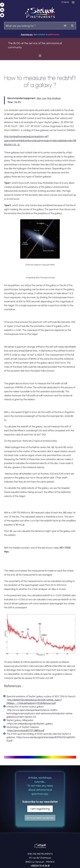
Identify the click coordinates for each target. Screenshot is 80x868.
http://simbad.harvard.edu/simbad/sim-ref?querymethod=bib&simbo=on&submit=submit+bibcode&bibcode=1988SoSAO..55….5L (40, 140)
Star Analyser (54, 98)
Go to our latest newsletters (40, 818)
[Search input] (33, 26)
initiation (42, 35)
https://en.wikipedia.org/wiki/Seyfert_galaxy (30, 724)
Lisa (44, 98)
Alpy (39, 98)
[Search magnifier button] (72, 26)
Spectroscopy (27, 35)
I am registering (40, 809)
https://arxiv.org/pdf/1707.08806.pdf (26, 730)
